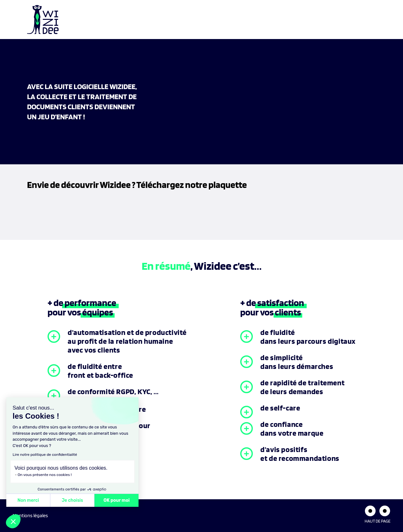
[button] (13, 521)
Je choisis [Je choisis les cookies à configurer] (72, 500)
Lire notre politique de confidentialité (45, 455)
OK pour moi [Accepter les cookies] (117, 500)
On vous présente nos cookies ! (45, 475)
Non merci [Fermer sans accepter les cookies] (28, 500)
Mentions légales (30, 515)
